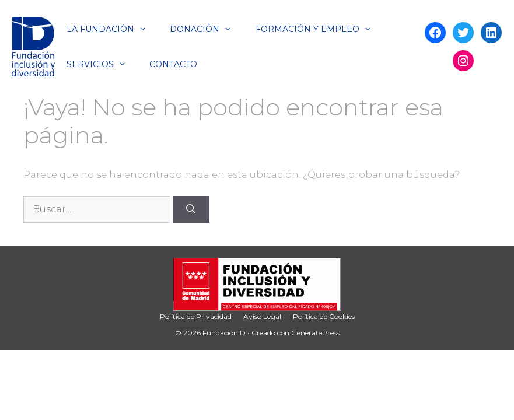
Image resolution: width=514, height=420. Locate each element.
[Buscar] (191, 209)
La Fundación (112, 29)
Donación (207, 29)
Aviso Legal (262, 316)
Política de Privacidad (196, 316)
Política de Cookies (324, 316)
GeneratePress (315, 333)
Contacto (173, 64)
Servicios (102, 64)
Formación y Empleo (319, 29)
